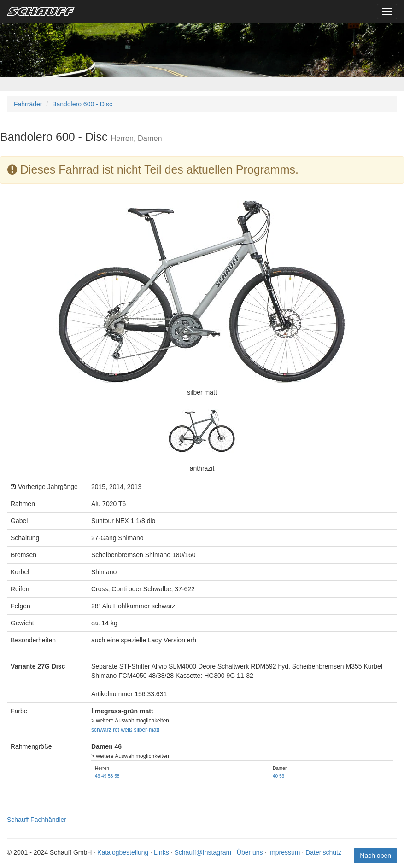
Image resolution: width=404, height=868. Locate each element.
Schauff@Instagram (203, 852)
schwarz (101, 730)
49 (104, 776)
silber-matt (147, 730)
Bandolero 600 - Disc (82, 104)
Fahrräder (28, 104)
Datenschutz (323, 852)
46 (97, 776)
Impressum (284, 852)
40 (275, 776)
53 (110, 776)
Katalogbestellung (123, 852)
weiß (126, 730)
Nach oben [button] (375, 856)
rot (116, 730)
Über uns (250, 852)
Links (161, 852)
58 (117, 776)
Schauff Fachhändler (37, 820)
